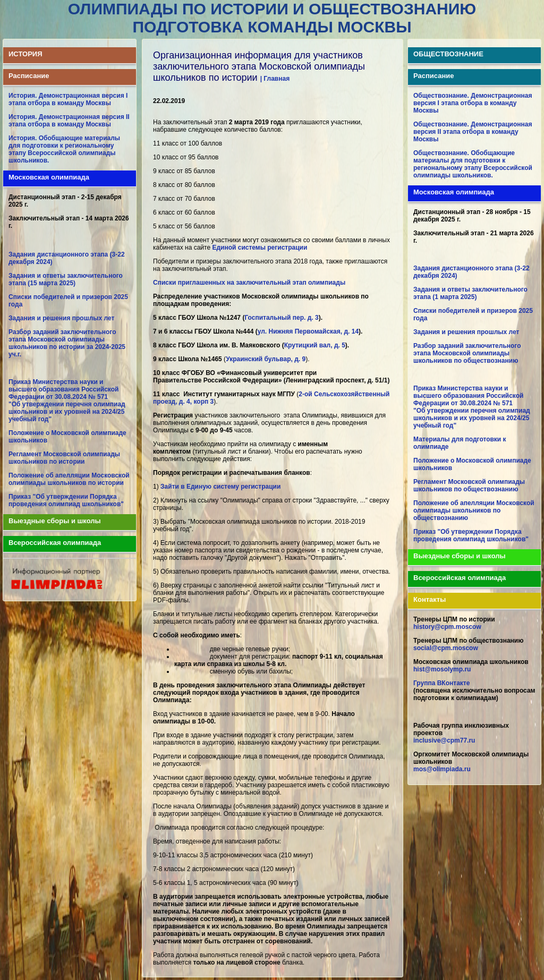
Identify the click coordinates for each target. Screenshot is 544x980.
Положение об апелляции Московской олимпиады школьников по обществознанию (474, 510)
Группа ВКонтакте (441, 683)
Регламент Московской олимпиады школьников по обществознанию (469, 485)
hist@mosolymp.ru (442, 669)
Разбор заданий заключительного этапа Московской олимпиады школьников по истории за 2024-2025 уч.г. (67, 343)
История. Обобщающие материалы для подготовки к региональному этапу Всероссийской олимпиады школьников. (64, 149)
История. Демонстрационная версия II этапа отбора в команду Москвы (69, 121)
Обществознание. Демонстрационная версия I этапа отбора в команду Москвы (473, 103)
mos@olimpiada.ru (442, 769)
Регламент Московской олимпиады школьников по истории (64, 458)
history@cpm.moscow (447, 627)
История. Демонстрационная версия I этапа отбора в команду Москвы (68, 99)
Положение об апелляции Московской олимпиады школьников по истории (69, 479)
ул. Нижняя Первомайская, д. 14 (308, 331)
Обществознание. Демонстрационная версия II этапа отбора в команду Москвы (473, 132)
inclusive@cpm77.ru (444, 740)
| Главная (275, 79)
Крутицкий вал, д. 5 (315, 345)
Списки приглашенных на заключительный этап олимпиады (249, 283)
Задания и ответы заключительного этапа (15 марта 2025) (66, 279)
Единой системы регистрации (260, 248)
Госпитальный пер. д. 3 (281, 318)
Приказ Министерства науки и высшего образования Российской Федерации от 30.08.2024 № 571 (63, 389)
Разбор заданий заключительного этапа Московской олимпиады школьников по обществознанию (467, 353)
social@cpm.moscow (446, 648)
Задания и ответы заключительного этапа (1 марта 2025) (470, 293)
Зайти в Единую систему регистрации (220, 487)
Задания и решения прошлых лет (61, 318)
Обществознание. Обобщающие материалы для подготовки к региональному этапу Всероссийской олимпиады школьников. (473, 164)
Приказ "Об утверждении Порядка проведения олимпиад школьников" (66, 500)
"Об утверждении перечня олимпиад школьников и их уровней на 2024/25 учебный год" (67, 412)
